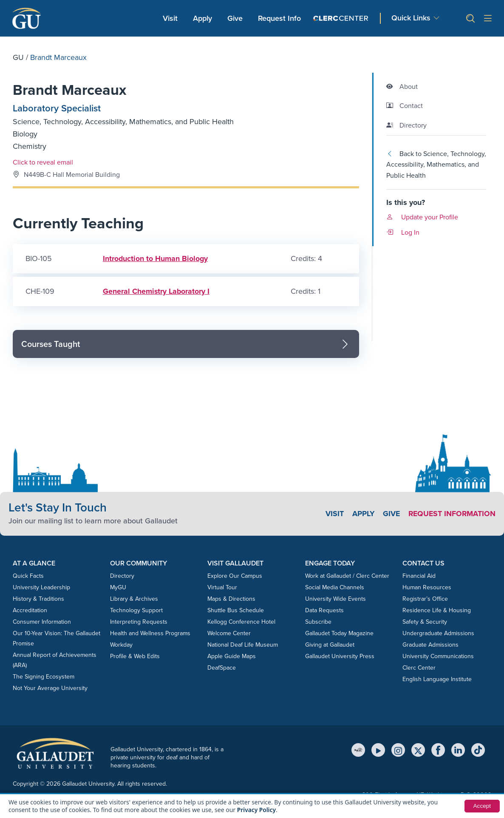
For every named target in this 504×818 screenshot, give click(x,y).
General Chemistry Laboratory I (156, 292)
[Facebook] (438, 751)
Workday (121, 646)
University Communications (438, 657)
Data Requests (324, 611)
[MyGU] (358, 751)
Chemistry (30, 147)
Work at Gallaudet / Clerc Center (347, 577)
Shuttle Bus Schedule (236, 611)
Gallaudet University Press (340, 657)
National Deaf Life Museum (243, 646)
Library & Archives (134, 600)
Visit (170, 18)
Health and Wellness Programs (150, 634)
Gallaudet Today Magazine (339, 634)
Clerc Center (419, 669)
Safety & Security (425, 623)
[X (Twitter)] (418, 751)
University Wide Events (336, 600)
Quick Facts (28, 577)
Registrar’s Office (425, 600)
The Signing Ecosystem (44, 677)
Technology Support (136, 611)
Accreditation (30, 611)
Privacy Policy (257, 810)
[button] (467, 18)
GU (18, 57)
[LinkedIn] (458, 751)
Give (235, 18)
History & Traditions (38, 600)
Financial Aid (419, 577)
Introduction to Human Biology (155, 259)
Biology (25, 135)
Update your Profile (422, 217)
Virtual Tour (222, 588)
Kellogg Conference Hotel (241, 623)
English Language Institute (437, 680)
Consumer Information (42, 623)
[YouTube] (378, 751)
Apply (204, 18)
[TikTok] (478, 751)
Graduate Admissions (430, 646)
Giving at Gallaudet (330, 646)
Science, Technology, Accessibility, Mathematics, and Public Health (123, 122)
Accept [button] (482, 806)
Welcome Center (229, 634)
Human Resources (427, 588)
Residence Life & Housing (437, 611)
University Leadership (41, 588)
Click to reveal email (43, 163)
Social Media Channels (335, 588)
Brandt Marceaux (72, 90)
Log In (403, 232)
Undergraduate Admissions (438, 634)
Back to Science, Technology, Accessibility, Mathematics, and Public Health (436, 165)
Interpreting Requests (139, 623)
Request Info (279, 18)
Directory (122, 577)
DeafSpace (222, 669)
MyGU (118, 588)
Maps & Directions (231, 600)
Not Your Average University (50, 689)
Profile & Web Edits (135, 657)
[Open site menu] (488, 18)
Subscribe (318, 623)
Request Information (451, 514)
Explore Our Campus (235, 577)
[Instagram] (398, 751)
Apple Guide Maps (232, 657)
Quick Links (411, 18)
